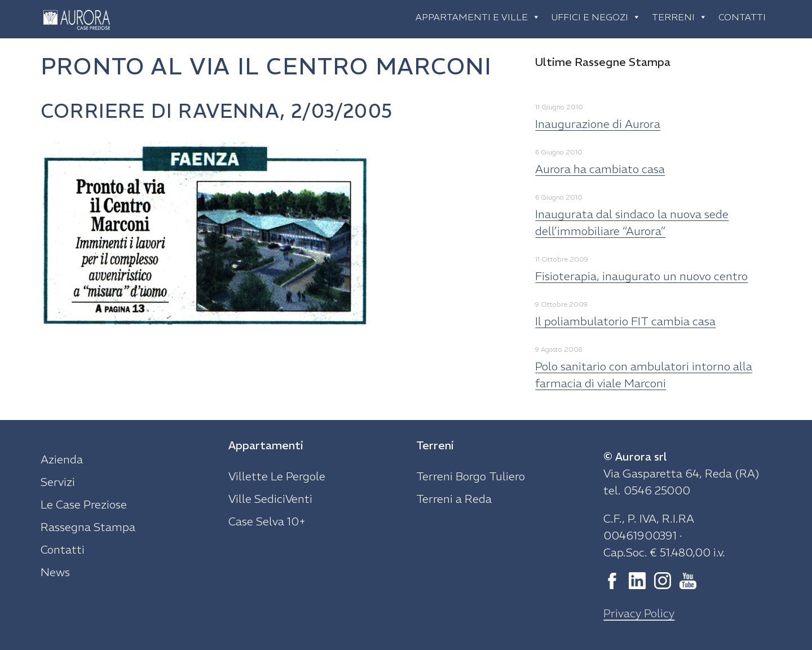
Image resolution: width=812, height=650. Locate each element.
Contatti (742, 17)
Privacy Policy (639, 613)
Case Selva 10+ (267, 521)
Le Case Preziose (84, 504)
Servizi (58, 482)
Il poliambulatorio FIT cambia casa (625, 321)
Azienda (62, 459)
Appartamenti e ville (478, 17)
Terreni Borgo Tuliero (471, 476)
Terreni (679, 17)
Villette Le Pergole (277, 476)
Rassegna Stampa (88, 527)
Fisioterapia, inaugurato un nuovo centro (641, 276)
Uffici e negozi (596, 17)
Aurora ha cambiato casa (600, 169)
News (55, 572)
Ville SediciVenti (270, 499)
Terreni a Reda (454, 499)
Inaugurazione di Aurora (598, 124)
